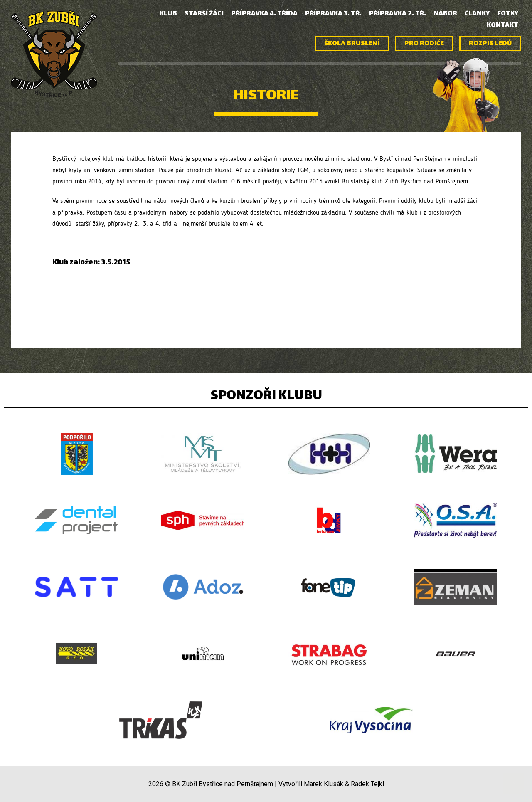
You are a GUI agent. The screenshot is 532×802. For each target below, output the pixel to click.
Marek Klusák (324, 784)
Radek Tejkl (367, 784)
